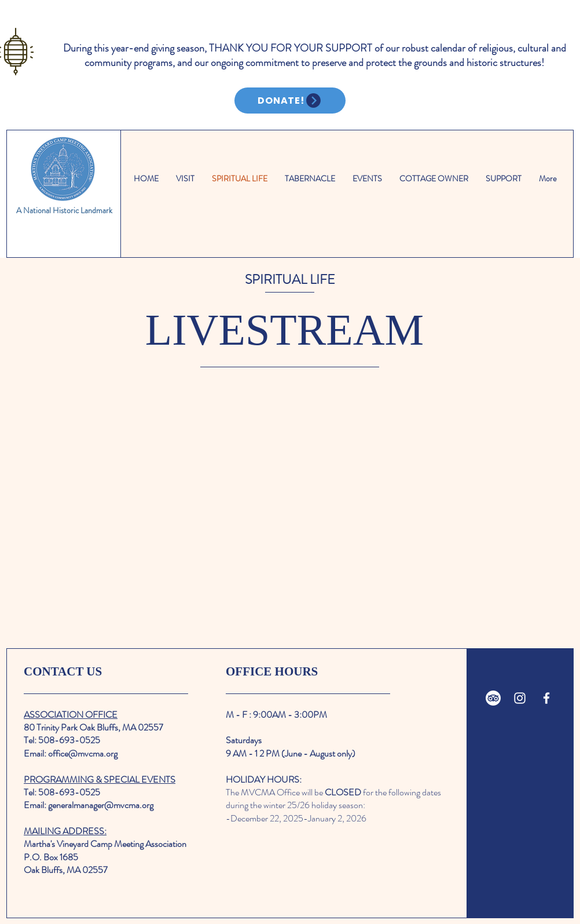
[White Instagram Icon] (520, 698)
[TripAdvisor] (493, 698)
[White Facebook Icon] (546, 698)
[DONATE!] (290, 101)
